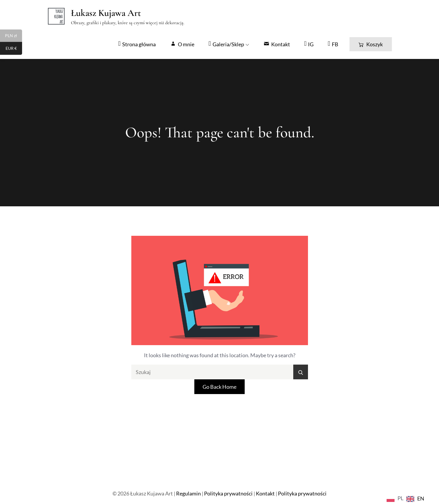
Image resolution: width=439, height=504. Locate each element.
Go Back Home (220, 387)
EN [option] (421, 498)
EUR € (14, 49)
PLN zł (14, 36)
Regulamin (188, 493)
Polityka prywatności (228, 493)
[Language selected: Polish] (407, 498)
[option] (415, 499)
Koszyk (371, 44)
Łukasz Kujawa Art (106, 13)
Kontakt (265, 493)
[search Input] (220, 372)
